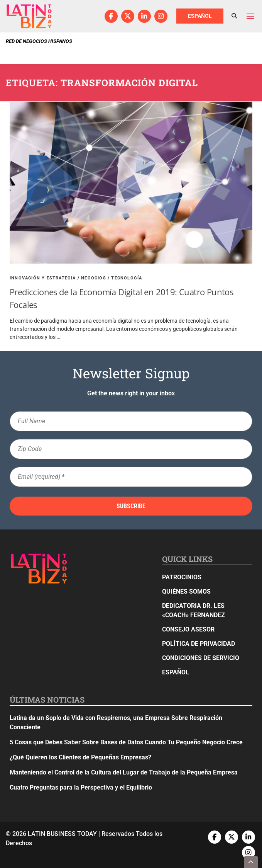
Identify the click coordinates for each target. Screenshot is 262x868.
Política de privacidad (199, 644)
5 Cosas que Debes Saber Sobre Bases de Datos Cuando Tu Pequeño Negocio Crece (126, 742)
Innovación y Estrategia (43, 278)
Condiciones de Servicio (201, 658)
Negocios (94, 278)
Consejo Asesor (188, 629)
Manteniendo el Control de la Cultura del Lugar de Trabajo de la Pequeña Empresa (124, 772)
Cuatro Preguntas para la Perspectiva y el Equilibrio (81, 787)
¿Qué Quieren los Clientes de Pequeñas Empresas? (80, 757)
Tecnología (127, 278)
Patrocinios (182, 577)
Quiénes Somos (186, 591)
